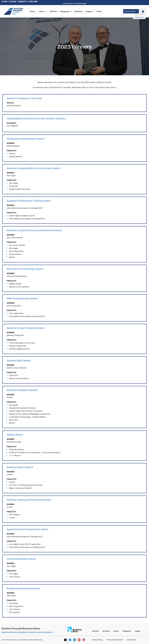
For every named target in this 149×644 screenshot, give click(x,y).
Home (32, 11)
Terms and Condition (115, 640)
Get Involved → (131, 11)
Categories (66, 11)
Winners (54, 11)
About (43, 11)
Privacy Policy (97, 640)
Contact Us (131, 640)
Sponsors (79, 11)
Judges (90, 11)
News (99, 11)
